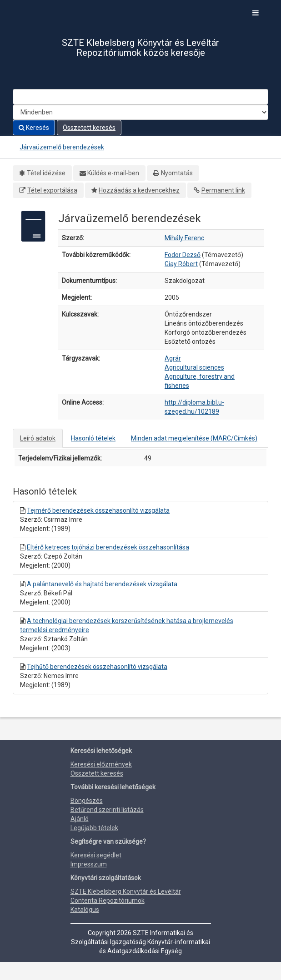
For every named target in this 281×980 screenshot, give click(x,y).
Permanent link (223, 190)
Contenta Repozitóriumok (108, 901)
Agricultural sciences (194, 367)
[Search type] (140, 112)
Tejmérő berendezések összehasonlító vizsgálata (98, 510)
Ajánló (80, 819)
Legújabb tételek (94, 828)
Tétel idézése (46, 173)
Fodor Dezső (183, 255)
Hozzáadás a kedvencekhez (139, 190)
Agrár (173, 358)
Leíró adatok (38, 438)
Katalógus (85, 910)
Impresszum (89, 864)
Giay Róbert (181, 264)
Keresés (34, 128)
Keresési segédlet (96, 855)
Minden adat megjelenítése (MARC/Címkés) (194, 438)
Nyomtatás (177, 173)
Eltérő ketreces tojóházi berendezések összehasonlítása (108, 547)
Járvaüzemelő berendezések (62, 147)
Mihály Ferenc (184, 238)
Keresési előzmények (101, 764)
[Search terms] (140, 97)
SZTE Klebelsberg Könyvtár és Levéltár (126, 891)
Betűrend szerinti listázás (107, 810)
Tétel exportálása (52, 190)
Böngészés (87, 801)
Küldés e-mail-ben (113, 173)
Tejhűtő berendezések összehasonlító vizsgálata (97, 667)
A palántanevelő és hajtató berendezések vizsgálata (102, 584)
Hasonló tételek (93, 438)
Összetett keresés (89, 128)
